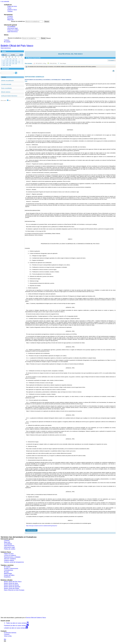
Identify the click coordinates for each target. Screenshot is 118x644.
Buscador (10, 18)
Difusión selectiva (6, 92)
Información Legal (9, 547)
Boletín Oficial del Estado (12, 588)
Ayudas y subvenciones (11, 568)
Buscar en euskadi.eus (18, 21)
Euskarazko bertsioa (10, 633)
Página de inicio (12, 6)
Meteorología (8, 574)
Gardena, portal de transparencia (14, 562)
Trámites (10, 11)
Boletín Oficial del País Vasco (17, 46)
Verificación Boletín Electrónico (9, 96)
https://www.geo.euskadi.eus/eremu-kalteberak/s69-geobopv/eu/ (42, 526)
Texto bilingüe (63, 63)
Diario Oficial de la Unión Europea (14, 590)
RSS (9, 100)
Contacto (10, 16)
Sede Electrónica (12, 32)
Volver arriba (8, 636)
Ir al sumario (111, 60)
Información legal (12, 28)
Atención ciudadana (10, 559)
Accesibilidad (11, 27)
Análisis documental (31, 530)
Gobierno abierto (9, 560)
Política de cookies (13, 30)
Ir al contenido (5, 1)
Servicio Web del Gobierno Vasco (36, 618)
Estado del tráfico (9, 575)
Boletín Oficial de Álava (11, 583)
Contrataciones (9, 570)
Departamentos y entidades (12, 557)
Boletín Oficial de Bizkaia (11, 585)
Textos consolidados (6, 88)
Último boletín (3, 100)
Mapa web (10, 20)
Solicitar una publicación (7, 81)
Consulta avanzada (6, 84)
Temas (9, 8)
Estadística (7, 577)
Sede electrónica (6, 48)
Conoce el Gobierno (10, 555)
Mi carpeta (7, 42)
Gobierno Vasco (12, 10)
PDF (41, 63)
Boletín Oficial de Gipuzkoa (12, 587)
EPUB (53, 63)
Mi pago (6, 572)
